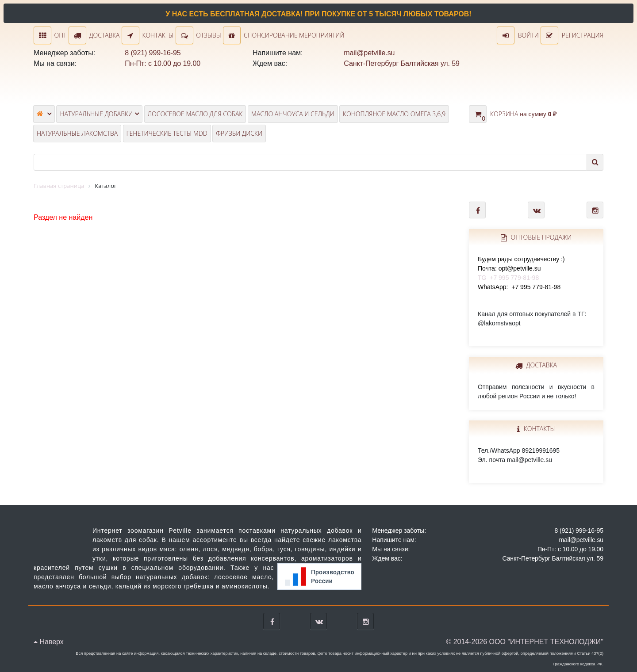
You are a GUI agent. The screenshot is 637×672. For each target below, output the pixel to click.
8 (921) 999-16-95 (153, 53)
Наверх (49, 642)
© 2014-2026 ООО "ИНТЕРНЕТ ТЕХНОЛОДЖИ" (525, 642)
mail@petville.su (369, 53)
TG (521, 268)
